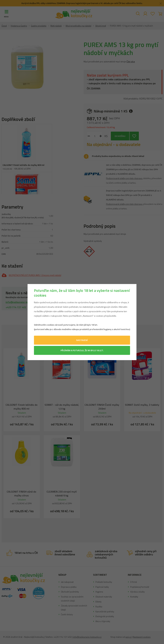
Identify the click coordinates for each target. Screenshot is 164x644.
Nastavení (82, 340)
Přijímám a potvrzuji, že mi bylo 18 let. (82, 350)
